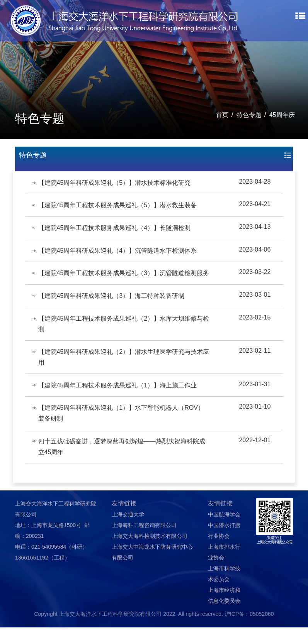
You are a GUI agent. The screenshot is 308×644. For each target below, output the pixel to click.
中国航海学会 (224, 531)
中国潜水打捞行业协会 (224, 547)
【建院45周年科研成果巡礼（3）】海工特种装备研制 (112, 309)
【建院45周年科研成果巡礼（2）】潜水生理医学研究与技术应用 (121, 372)
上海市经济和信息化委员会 (224, 612)
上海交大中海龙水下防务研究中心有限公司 (152, 569)
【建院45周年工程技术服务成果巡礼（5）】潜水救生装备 (118, 206)
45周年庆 (282, 115)
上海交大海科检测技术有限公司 (150, 553)
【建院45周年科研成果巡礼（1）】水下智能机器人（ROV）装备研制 (122, 429)
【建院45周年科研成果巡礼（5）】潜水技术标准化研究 (115, 183)
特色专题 (249, 115)
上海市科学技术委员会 (224, 590)
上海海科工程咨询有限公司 (144, 542)
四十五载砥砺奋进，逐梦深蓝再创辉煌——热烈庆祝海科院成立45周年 (122, 463)
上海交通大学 (128, 531)
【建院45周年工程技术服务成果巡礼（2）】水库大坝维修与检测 (121, 338)
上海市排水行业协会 (224, 569)
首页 (222, 115)
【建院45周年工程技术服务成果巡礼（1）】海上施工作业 (118, 400)
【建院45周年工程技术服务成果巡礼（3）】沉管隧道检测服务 (121, 281)
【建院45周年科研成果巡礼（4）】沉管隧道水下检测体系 (118, 252)
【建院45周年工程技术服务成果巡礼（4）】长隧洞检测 (115, 229)
